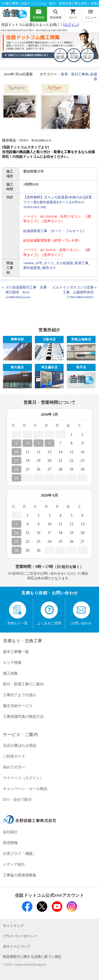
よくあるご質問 (49, 613)
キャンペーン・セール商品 (25, 789)
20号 (39, 263)
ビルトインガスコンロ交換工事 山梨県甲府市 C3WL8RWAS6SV (75, 292)
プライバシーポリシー (20, 936)
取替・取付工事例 (75, 74)
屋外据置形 (32, 268)
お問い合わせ (81, 613)
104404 (28, 263)
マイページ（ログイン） (23, 778)
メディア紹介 (14, 864)
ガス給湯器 (65, 263)
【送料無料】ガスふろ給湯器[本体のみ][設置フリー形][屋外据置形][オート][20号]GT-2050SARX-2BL (58, 202)
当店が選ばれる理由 (20, 746)
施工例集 (10, 673)
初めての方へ (14, 767)
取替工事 (82, 263)
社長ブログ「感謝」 (20, 854)
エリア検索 (12, 663)
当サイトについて (17, 946)
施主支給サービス (18, 706)
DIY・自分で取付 (17, 800)
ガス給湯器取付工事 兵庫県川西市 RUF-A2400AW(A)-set (26, 292)
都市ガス (49, 268)
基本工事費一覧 (16, 652)
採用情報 (10, 843)
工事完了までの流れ (20, 695)
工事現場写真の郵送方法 (23, 717)
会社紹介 (10, 832)
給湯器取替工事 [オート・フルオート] (54, 231)
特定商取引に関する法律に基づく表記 (32, 957)
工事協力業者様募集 (20, 875)
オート (49, 263)
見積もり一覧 (17, 613)
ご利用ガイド (14, 756)
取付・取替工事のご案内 (23, 684)
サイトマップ (13, 926)
